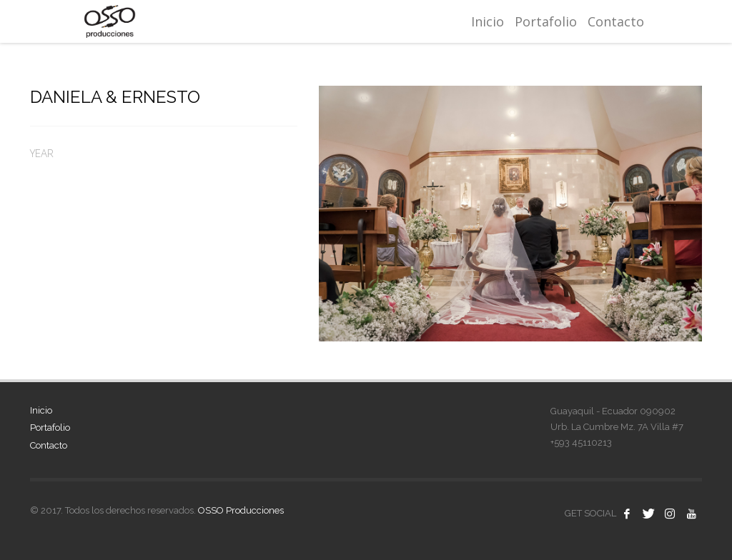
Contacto (49, 445)
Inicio (41, 410)
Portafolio (50, 427)
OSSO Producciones (241, 510)
